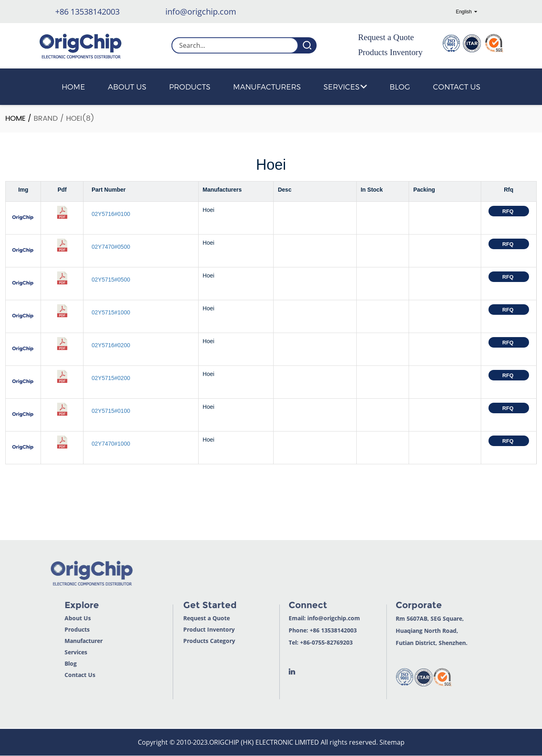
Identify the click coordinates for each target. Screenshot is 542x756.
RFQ (509, 211)
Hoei (74, 119)
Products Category (190, 641)
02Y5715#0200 (111, 378)
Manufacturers (267, 86)
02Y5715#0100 (111, 411)
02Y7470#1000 (111, 444)
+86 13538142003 (87, 12)
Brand (46, 119)
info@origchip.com (201, 12)
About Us (127, 86)
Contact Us (457, 86)
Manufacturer (63, 641)
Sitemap (392, 742)
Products (190, 86)
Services (345, 86)
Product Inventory (190, 630)
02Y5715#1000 (111, 312)
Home (73, 86)
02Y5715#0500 (111, 280)
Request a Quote (386, 37)
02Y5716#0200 (111, 345)
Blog (400, 86)
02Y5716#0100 (111, 214)
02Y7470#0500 (111, 247)
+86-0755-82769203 (307, 643)
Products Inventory (390, 52)
